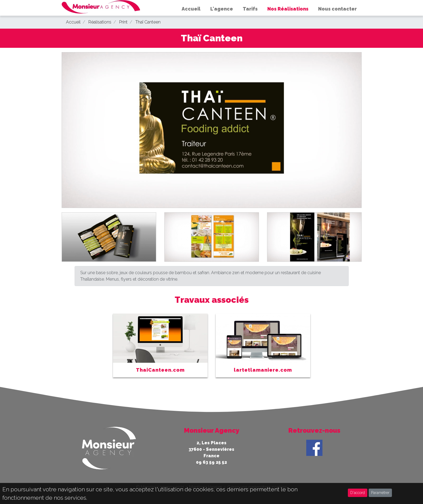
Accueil (191, 9)
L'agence (222, 9)
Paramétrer (380, 493)
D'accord (358, 493)
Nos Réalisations (288, 9)
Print (123, 22)
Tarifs (250, 9)
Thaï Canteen (148, 22)
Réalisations (100, 22)
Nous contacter (337, 9)
